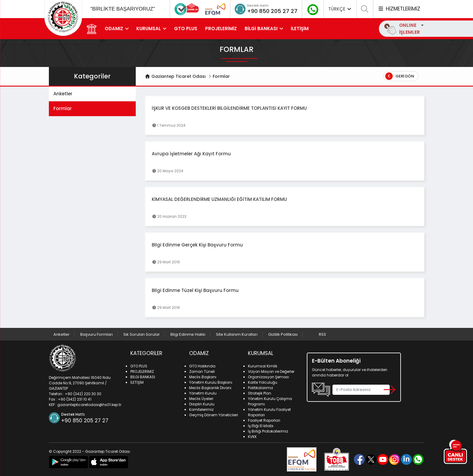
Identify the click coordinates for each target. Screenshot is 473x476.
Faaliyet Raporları (264, 420)
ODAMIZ (114, 29)
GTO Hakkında (202, 366)
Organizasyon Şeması (268, 377)
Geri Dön (400, 76)
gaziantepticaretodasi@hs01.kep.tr (89, 405)
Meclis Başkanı (203, 377)
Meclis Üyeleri (201, 399)
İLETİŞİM (300, 29)
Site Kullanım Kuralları (237, 334)
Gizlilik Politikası (283, 334)
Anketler (63, 94)
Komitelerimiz (201, 409)
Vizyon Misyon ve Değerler (271, 371)
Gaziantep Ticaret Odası (175, 76)
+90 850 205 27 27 (272, 11)
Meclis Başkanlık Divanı (210, 388)
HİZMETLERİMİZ (399, 9)
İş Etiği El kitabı (261, 426)
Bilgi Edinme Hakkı (188, 334)
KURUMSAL (149, 29)
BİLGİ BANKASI (261, 29)
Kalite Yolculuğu (263, 382)
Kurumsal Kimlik (263, 366)
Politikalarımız (260, 388)
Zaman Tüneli (202, 371)
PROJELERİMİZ (221, 29)
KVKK (252, 437)
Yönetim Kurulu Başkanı (211, 382)
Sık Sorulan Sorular (142, 334)
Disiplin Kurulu (202, 404)
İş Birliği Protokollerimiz (268, 431)
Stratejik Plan (260, 393)
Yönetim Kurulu (203, 393)
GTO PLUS (186, 29)
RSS (322, 334)
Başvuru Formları (97, 334)
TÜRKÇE (340, 9)
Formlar (63, 108)
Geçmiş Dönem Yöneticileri (214, 415)
